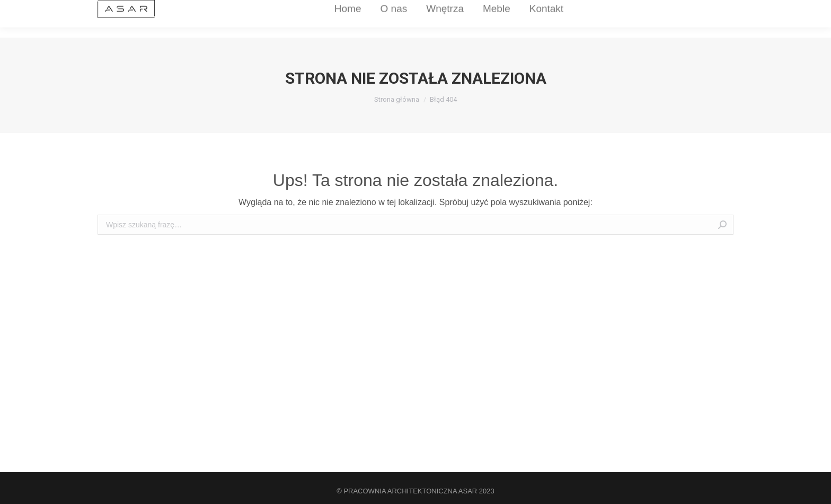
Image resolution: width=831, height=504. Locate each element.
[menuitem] (316, 19)
